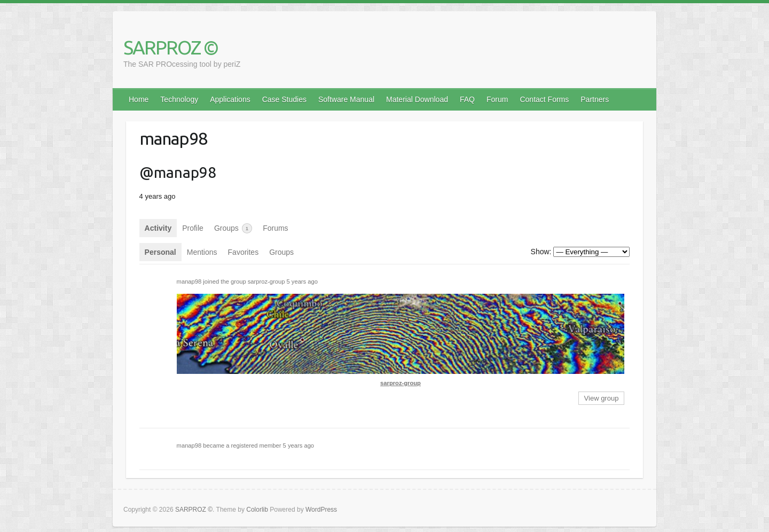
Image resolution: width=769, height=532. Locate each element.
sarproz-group (266, 281)
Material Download (417, 99)
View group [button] (602, 398)
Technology (179, 99)
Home (139, 99)
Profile (193, 228)
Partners (595, 99)
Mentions (202, 252)
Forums (275, 228)
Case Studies (284, 99)
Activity (158, 228)
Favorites (244, 252)
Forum (497, 99)
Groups (233, 228)
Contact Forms (544, 99)
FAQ (467, 99)
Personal (160, 252)
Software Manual (346, 99)
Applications (230, 99)
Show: (541, 252)
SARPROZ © (171, 47)
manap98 (189, 281)
